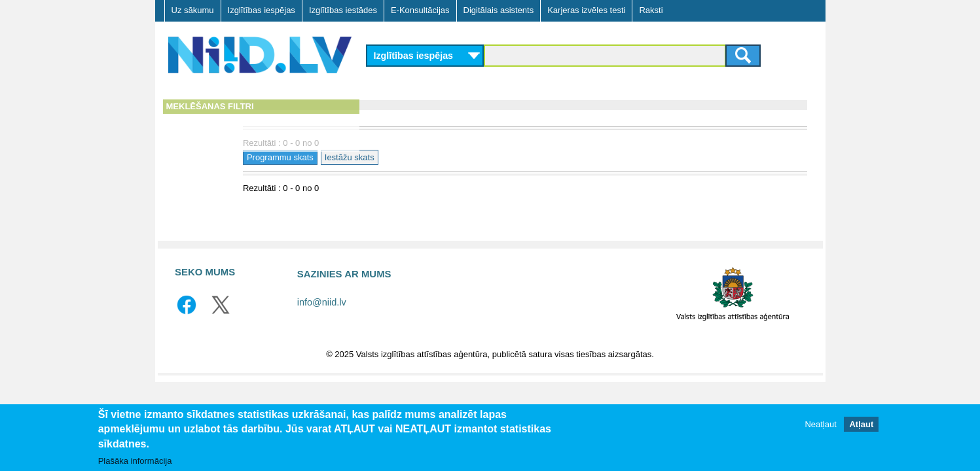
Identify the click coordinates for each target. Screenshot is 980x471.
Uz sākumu (193, 10)
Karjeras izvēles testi (586, 10)
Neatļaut (820, 424)
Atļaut (861, 424)
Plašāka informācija (135, 461)
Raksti (651, 10)
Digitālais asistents (499, 10)
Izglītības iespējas (262, 10)
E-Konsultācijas (420, 10)
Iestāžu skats (476, 157)
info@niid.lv (322, 302)
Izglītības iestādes (343, 10)
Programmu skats (407, 157)
